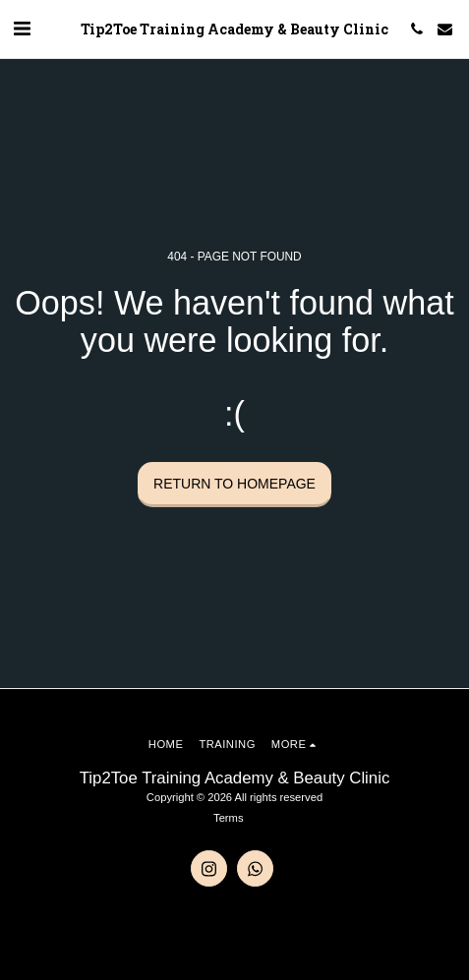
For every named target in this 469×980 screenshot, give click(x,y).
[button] (22, 29)
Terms (228, 818)
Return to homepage (234, 484)
